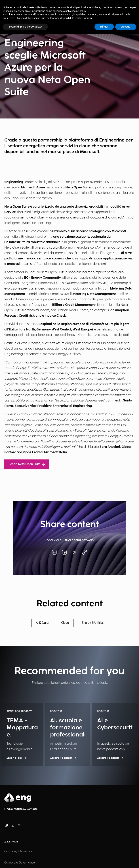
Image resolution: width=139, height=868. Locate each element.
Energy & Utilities (92, 623)
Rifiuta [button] (104, 27)
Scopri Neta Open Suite (27, 464)
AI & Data (42, 623)
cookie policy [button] (79, 11)
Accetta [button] (126, 27)
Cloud (65, 623)
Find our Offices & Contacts (21, 809)
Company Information (19, 851)
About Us (11, 842)
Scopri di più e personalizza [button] (25, 27)
